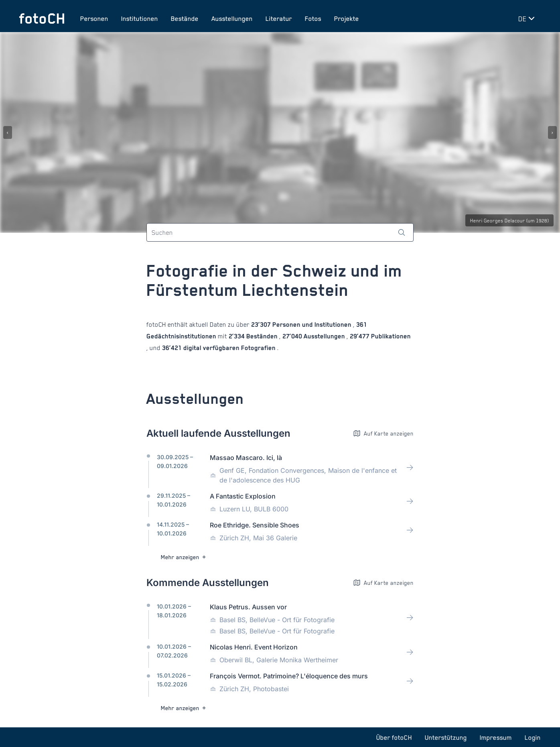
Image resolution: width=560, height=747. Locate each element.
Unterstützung (446, 737)
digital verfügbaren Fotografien (229, 348)
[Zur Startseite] (42, 18)
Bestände (185, 18)
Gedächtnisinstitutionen (182, 336)
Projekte (347, 18)
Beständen (262, 336)
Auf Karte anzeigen (383, 433)
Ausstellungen (232, 18)
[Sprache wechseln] (528, 18)
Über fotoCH (394, 737)
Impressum (496, 737)
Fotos (313, 18)
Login (533, 737)
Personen (94, 18)
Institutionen (140, 18)
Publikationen (390, 336)
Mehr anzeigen (184, 557)
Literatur (279, 18)
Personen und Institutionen (312, 325)
